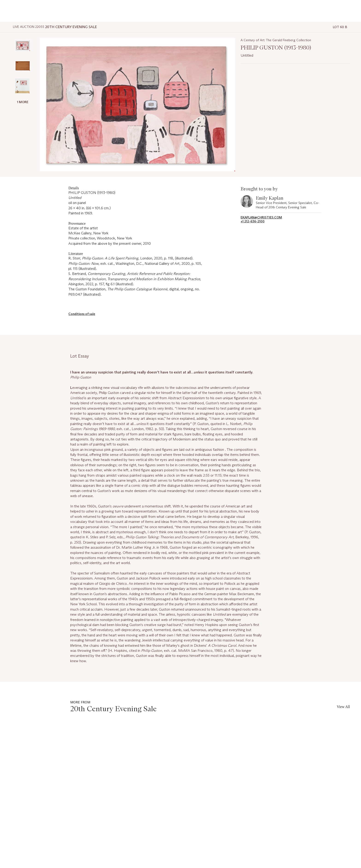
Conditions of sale (82, 314)
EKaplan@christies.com (261, 217)
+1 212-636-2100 (253, 221)
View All (343, 707)
